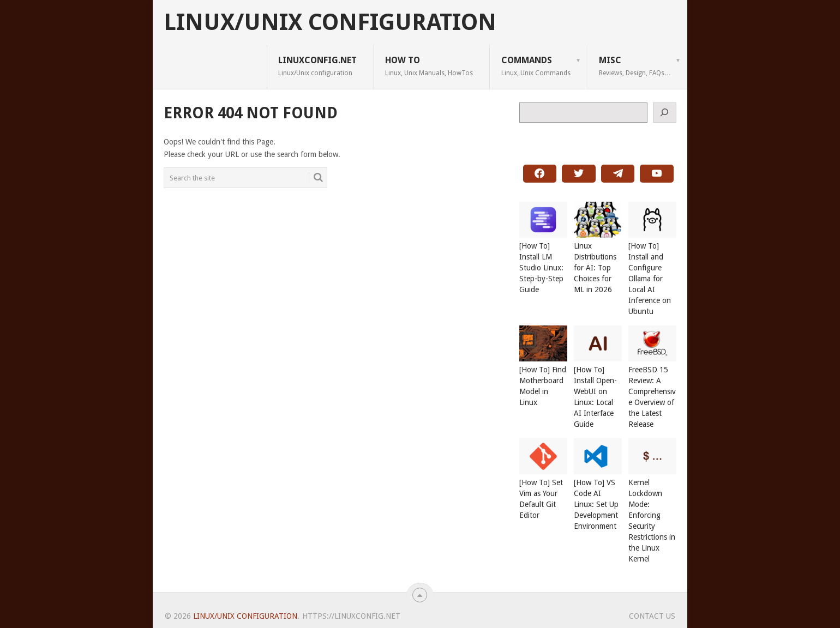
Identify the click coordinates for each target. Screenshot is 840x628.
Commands (536, 66)
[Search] (665, 113)
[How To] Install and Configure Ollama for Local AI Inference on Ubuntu (650, 279)
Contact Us (652, 616)
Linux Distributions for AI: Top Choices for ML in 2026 (595, 268)
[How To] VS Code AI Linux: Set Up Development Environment (596, 504)
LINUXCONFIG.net (317, 66)
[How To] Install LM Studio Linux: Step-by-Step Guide (541, 268)
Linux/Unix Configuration (330, 22)
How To (429, 66)
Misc (635, 66)
